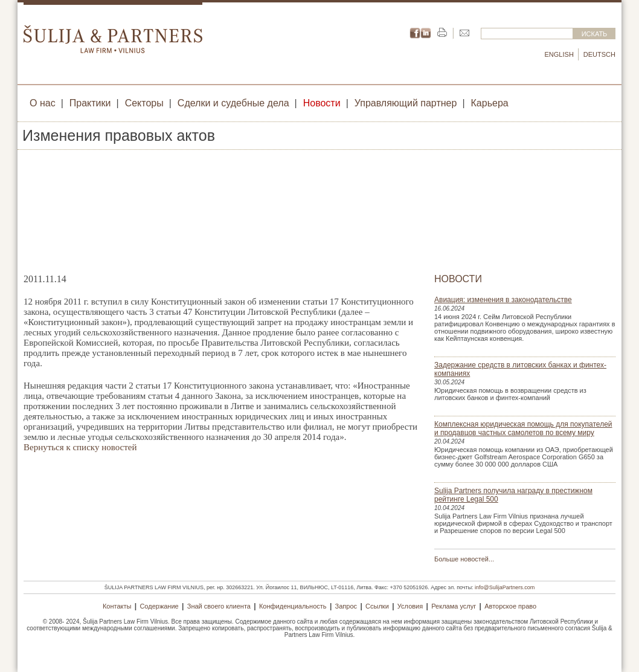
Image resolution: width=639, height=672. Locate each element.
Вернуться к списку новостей (80, 447)
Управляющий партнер (406, 103)
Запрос (346, 606)
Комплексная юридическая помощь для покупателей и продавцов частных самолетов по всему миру (523, 428)
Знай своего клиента (219, 606)
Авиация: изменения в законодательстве (503, 300)
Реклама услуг (454, 606)
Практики (90, 103)
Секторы (144, 103)
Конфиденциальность (293, 606)
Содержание (159, 606)
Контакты (117, 606)
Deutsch (599, 54)
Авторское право (510, 606)
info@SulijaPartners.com (505, 587)
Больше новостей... (464, 559)
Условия (410, 606)
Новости (322, 103)
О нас (43, 103)
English (559, 54)
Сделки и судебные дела (233, 103)
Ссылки (377, 606)
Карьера (490, 103)
